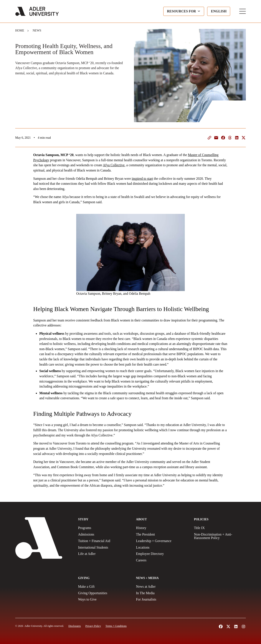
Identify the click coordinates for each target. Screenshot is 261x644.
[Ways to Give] (104, 599)
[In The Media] (162, 593)
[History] (162, 528)
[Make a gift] (104, 587)
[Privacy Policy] (93, 626)
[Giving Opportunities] (104, 593)
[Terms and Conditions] (116, 626)
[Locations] (162, 547)
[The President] (162, 534)
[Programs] (104, 528)
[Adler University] (37, 11)
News (37, 31)
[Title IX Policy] (220, 528)
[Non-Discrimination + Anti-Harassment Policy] (220, 536)
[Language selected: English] (219, 11)
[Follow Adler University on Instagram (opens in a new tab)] (244, 627)
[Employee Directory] (162, 554)
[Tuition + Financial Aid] (104, 541)
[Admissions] (104, 534)
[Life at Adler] (104, 554)
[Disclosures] (75, 626)
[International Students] (104, 547)
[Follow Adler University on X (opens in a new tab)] (228, 627)
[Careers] (162, 560)
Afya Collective (114, 165)
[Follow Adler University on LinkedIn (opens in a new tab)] (236, 627)
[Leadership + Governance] (162, 541)
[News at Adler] (162, 587)
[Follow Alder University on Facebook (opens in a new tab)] (221, 627)
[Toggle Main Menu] (243, 11)
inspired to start (142, 179)
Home (20, 31)
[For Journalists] (162, 599)
